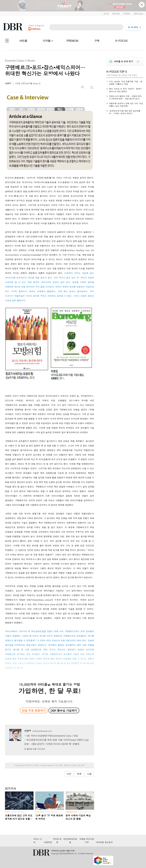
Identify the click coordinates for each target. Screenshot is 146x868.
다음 (89, 774)
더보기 (82, 87)
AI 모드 (135, 27)
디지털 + (48, 41)
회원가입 (116, 14)
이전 (69, 774)
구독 (97, 41)
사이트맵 (100, 842)
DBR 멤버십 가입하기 (64, 710)
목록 (79, 774)
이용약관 (48, 842)
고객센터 (127, 14)
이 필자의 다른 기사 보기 (35, 749)
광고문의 (109, 842)
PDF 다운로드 (87, 87)
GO (138, 61)
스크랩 (92, 87)
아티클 (23, 41)
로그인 (106, 14)
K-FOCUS (121, 41)
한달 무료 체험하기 (34, 710)
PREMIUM (72, 41)
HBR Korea (138, 14)
